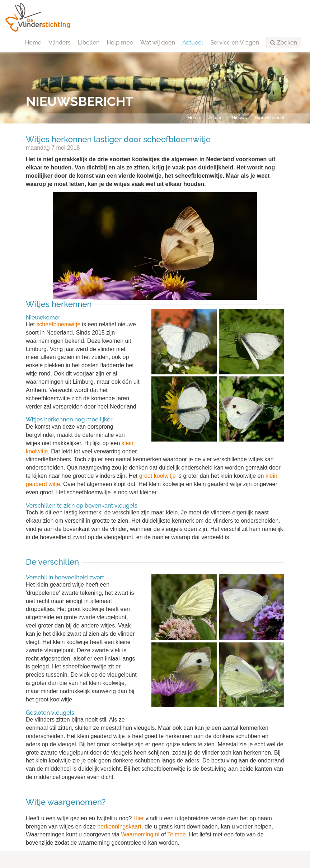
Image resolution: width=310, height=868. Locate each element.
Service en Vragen (235, 43)
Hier (139, 818)
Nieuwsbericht (270, 118)
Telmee (177, 834)
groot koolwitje (158, 476)
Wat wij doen (158, 43)
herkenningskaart (119, 827)
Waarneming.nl (140, 834)
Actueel (193, 43)
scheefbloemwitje (58, 324)
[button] (284, 43)
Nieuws (239, 118)
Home (33, 43)
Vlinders (60, 43)
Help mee (120, 43)
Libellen (89, 43)
